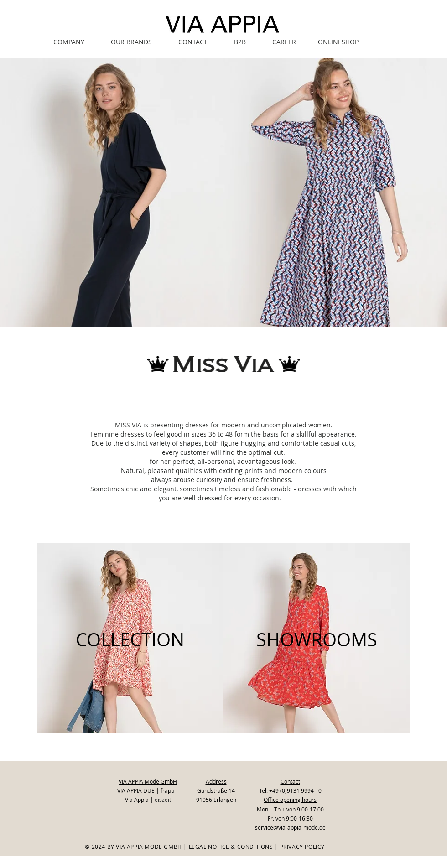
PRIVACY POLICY (302, 847)
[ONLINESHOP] (338, 42)
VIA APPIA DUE (136, 790)
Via (130, 800)
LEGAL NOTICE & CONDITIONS (231, 847)
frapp (167, 790)
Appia (142, 800)
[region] (130, 638)
